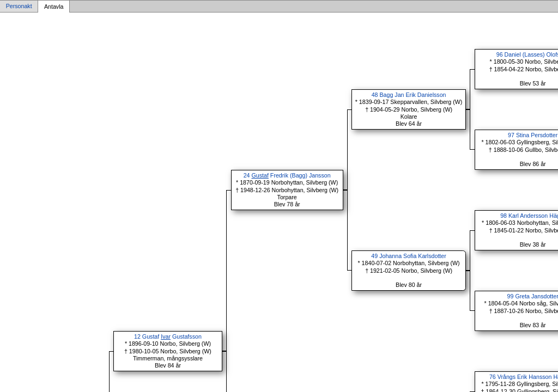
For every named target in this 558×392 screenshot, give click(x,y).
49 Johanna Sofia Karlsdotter (408, 256)
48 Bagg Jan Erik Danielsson (409, 95)
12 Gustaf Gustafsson (168, 336)
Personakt (19, 7)
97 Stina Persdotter (533, 135)
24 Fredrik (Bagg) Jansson (287, 175)
